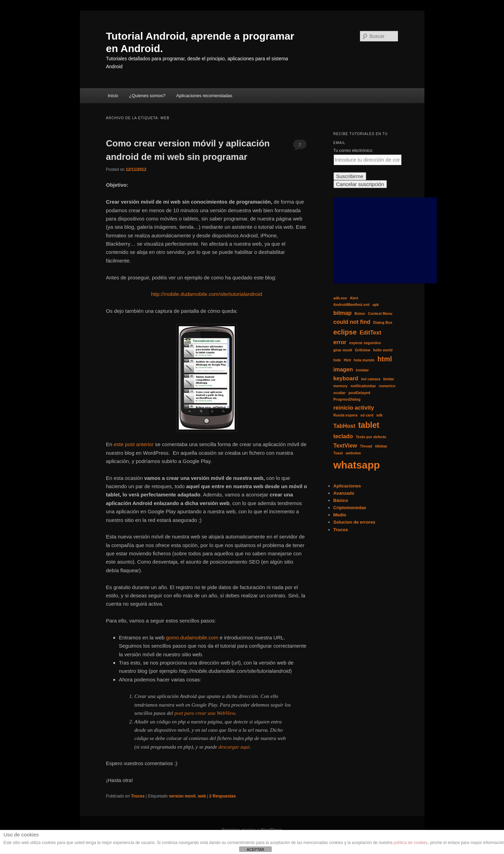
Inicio (113, 96)
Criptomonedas (350, 508)
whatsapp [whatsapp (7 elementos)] (357, 465)
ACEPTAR (255, 850)
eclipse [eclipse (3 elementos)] (345, 332)
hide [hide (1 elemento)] (337, 360)
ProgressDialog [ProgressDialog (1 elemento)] (347, 399)
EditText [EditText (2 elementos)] (371, 332)
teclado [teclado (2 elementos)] (343, 436)
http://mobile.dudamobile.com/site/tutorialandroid (207, 294)
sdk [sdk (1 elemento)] (379, 415)
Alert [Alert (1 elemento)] (354, 298)
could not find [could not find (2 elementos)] (352, 322)
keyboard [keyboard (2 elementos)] (346, 378)
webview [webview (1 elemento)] (353, 453)
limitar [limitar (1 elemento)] (389, 379)
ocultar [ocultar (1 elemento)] (340, 393)
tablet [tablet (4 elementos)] (369, 425)
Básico (341, 500)
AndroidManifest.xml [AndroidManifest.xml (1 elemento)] (352, 305)
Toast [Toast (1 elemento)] (338, 453)
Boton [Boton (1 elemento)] (360, 313)
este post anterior (134, 444)
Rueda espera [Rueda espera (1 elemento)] (346, 415)
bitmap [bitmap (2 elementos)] (343, 313)
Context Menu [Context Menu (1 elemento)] (380, 313)
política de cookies (411, 843)
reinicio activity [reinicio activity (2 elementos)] (354, 408)
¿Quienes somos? (147, 96)
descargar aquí (234, 747)
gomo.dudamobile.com (192, 637)
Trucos (138, 796)
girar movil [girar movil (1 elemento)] (343, 350)
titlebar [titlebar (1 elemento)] (381, 446)
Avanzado (344, 493)
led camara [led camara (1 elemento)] (371, 379)
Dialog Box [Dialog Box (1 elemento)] (383, 322)
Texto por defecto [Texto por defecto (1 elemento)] (371, 437)
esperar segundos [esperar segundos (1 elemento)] (365, 343)
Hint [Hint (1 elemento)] (347, 360)
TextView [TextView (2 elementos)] (345, 445)
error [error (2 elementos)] (340, 342)
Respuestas (222, 796)
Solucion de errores (354, 522)
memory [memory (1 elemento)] (341, 386)
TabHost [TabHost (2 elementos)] (344, 426)
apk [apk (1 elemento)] (376, 305)
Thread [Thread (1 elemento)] (366, 446)
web (202, 796)
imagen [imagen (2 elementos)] (343, 369)
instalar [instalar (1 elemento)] (362, 370)
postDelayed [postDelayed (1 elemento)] (359, 393)
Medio (340, 515)
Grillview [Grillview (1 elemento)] (362, 350)
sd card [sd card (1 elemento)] (367, 415)
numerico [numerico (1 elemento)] (387, 386)
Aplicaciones (347, 486)
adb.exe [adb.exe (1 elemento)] (340, 298)
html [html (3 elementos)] (385, 359)
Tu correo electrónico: (353, 151)
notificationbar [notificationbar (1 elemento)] (363, 386)
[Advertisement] (385, 240)
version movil (182, 796)
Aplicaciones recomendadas (204, 96)
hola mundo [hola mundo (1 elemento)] (364, 360)
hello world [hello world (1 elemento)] (383, 350)
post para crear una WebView (205, 713)
